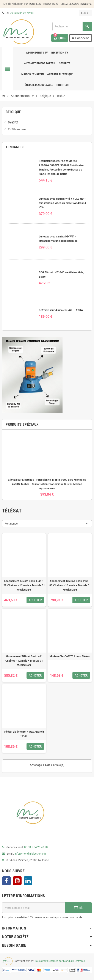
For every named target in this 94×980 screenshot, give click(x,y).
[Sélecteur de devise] (86, 13)
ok (78, 908)
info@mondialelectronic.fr (30, 854)
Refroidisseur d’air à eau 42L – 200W (61, 310)
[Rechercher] (72, 26)
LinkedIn (28, 881)
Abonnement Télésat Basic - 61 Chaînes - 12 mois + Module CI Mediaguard (24, 661)
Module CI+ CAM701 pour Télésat (70, 656)
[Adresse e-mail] (34, 908)
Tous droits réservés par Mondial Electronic (60, 961)
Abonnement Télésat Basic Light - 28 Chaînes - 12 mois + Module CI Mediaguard (24, 585)
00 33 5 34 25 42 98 (22, 13)
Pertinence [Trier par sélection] (11, 524)
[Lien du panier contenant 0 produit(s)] (60, 38)
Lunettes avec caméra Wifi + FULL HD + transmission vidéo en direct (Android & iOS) (63, 203)
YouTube (17, 881)
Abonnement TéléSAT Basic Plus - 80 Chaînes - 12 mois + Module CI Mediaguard (70, 585)
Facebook (6, 881)
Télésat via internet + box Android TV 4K (24, 734)
